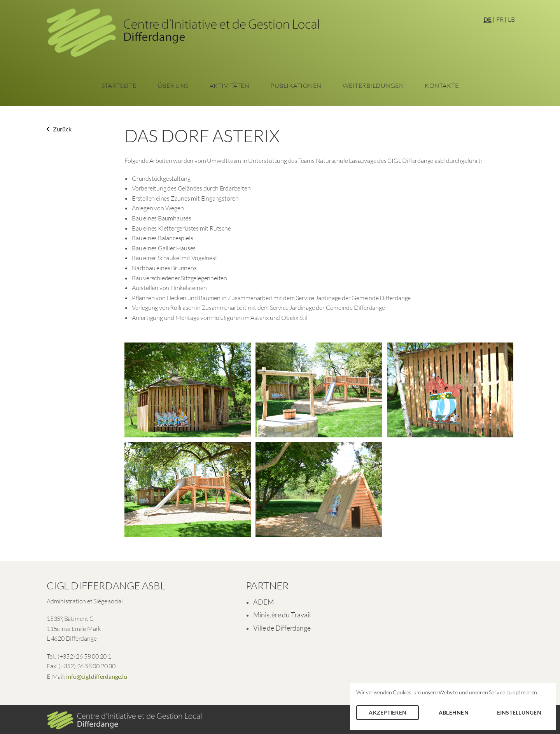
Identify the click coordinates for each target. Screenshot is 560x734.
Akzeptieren (388, 712)
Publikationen (296, 86)
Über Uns (173, 86)
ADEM (263, 602)
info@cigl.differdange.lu (96, 676)
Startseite (119, 86)
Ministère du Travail (282, 615)
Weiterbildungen (373, 86)
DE (487, 19)
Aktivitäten (230, 86)
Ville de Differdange (282, 628)
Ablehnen (454, 712)
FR (500, 19)
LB (511, 19)
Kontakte (442, 86)
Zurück (59, 129)
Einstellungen (519, 712)
